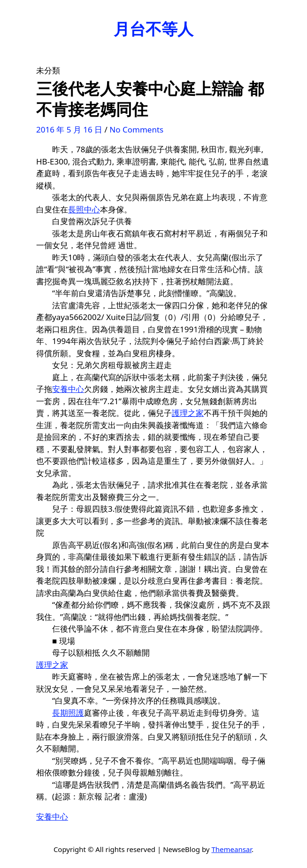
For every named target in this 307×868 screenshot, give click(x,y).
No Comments (136, 129)
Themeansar (231, 849)
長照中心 (84, 209)
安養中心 (68, 389)
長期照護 (68, 713)
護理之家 (188, 413)
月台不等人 (153, 29)
